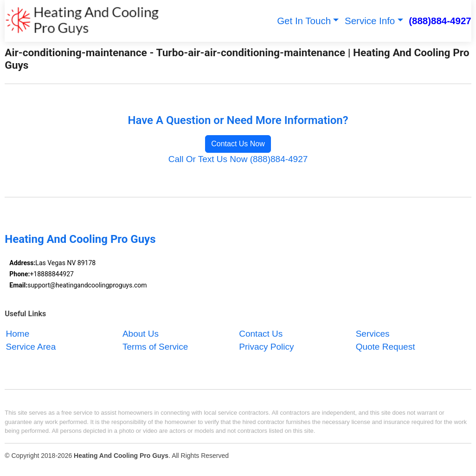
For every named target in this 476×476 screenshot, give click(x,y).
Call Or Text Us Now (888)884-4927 (238, 159)
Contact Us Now (238, 144)
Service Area (31, 347)
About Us (141, 334)
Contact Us (261, 334)
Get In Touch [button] (304, 21)
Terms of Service (155, 347)
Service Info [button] (370, 21)
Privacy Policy (266, 347)
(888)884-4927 (440, 21)
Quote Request (386, 347)
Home (18, 334)
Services (373, 334)
